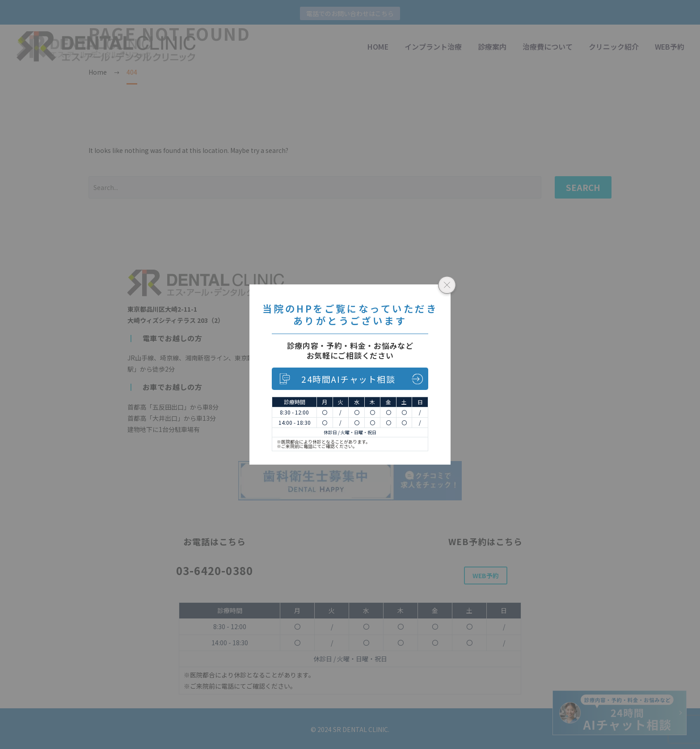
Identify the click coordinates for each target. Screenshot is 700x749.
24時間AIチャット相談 (348, 379)
